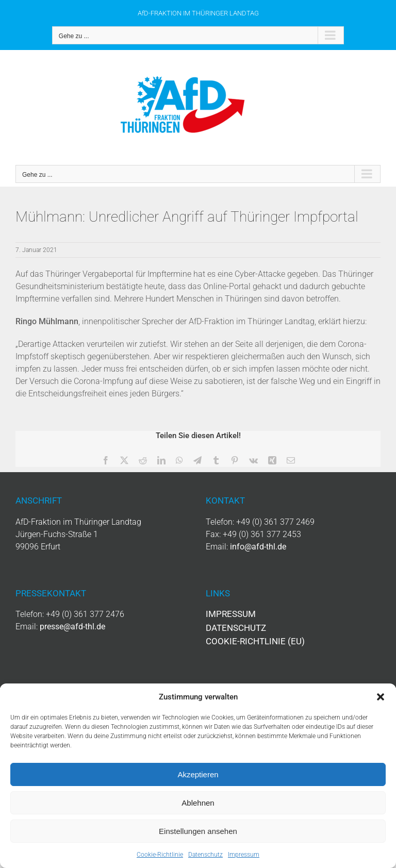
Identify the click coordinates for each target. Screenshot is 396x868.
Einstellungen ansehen (198, 831)
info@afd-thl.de (258, 547)
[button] (381, 697)
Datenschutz (205, 855)
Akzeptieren (198, 774)
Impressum (244, 855)
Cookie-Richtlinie (160, 855)
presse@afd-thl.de (72, 627)
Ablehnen (198, 803)
